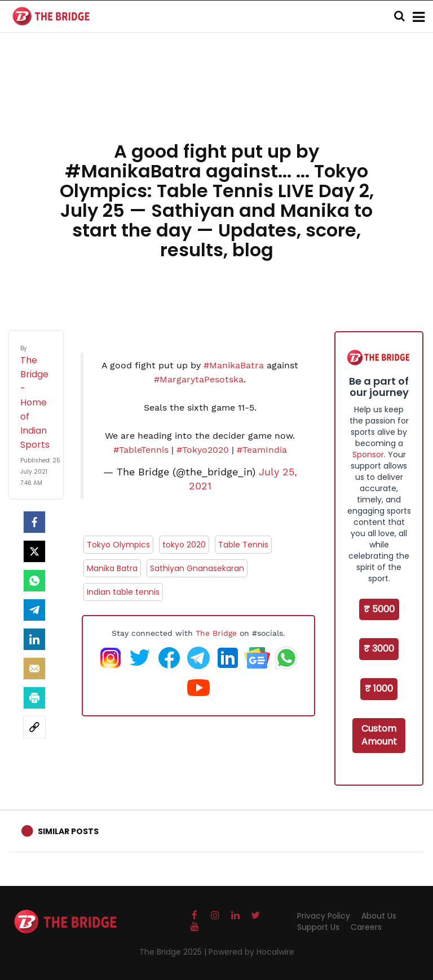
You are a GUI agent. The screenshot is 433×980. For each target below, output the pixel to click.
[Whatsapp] (34, 581)
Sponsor (368, 455)
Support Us (318, 927)
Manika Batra (112, 568)
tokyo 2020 (184, 545)
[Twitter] (34, 551)
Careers (366, 927)
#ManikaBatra (234, 365)
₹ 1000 (379, 689)
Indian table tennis (123, 592)
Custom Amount (379, 735)
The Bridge (216, 633)
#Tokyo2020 (203, 450)
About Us (379, 916)
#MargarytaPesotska (199, 379)
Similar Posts (68, 831)
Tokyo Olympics (118, 545)
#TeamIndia (262, 450)
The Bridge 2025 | (174, 952)
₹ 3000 (379, 649)
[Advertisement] (216, 101)
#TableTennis (141, 450)
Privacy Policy (324, 916)
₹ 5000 (379, 609)
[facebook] (34, 522)
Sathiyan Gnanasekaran (197, 568)
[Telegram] (34, 610)
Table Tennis (243, 545)
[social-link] (34, 727)
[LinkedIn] (34, 639)
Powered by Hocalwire (251, 952)
